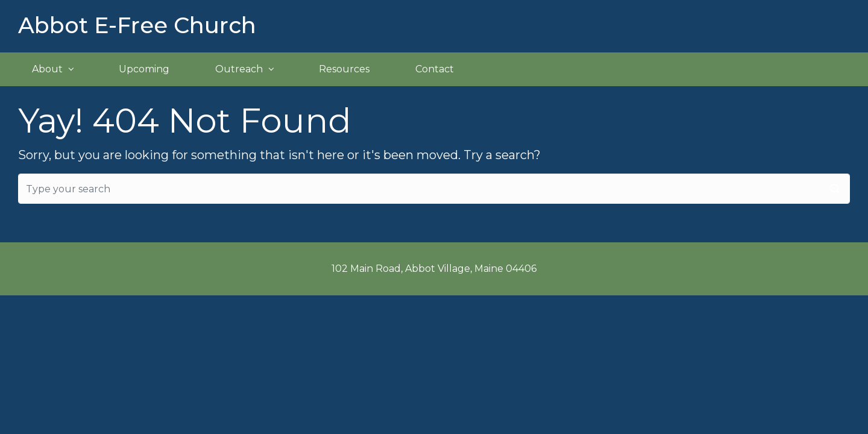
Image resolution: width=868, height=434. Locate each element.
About (47, 69)
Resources (344, 69)
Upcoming (144, 69)
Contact (435, 69)
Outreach (239, 69)
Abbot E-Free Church (137, 25)
